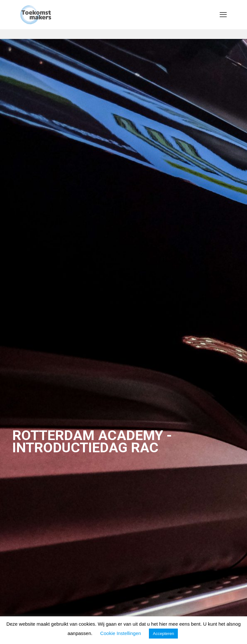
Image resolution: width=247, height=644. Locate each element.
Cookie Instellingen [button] (121, 633)
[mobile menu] (223, 14)
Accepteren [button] (163, 634)
